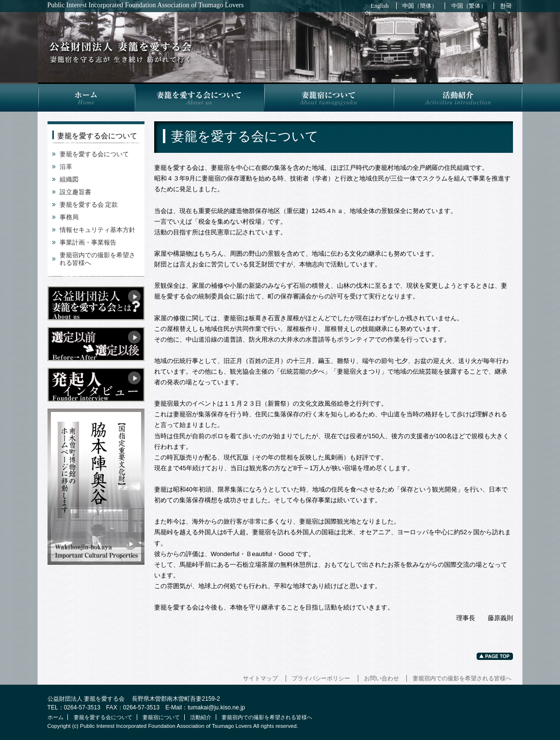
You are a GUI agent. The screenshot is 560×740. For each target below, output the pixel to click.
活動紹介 (458, 97)
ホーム (86, 97)
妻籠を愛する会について (199, 97)
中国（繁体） (469, 6)
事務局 (69, 217)
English (380, 6)
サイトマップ (260, 678)
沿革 (66, 167)
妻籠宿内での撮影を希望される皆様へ (462, 678)
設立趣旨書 (75, 192)
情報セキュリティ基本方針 (97, 230)
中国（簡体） (420, 6)
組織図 (69, 179)
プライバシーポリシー (321, 678)
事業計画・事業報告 (88, 242)
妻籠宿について (328, 97)
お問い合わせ (382, 678)
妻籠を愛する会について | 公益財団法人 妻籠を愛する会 (120, 53)
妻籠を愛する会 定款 (89, 205)
